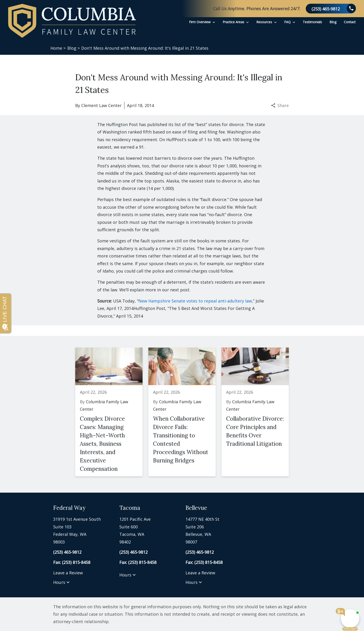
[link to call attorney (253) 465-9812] (331, 9)
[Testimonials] (312, 22)
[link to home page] (72, 21)
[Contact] (350, 22)
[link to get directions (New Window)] (83, 530)
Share (280, 105)
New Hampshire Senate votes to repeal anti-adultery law (195, 301)
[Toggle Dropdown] (214, 22)
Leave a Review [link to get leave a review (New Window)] (68, 573)
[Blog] (333, 22)
